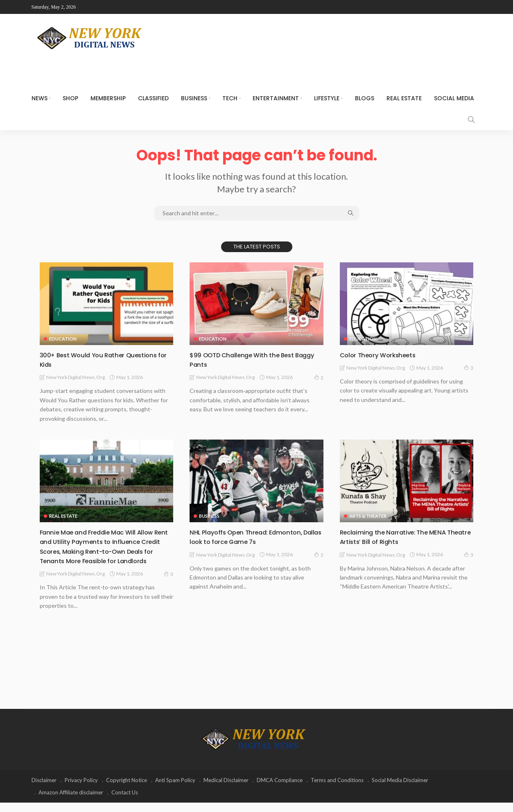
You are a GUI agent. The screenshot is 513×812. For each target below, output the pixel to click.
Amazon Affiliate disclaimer (71, 802)
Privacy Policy (81, 789)
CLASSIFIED (153, 98)
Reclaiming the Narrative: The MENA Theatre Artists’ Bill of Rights (399, 537)
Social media (454, 98)
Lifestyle (327, 98)
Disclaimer (44, 789)
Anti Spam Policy (175, 789)
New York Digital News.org (76, 377)
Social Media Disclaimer (400, 789)
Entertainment (276, 98)
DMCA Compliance (280, 789)
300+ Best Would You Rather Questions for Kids (106, 359)
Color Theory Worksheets (383, 355)
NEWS (40, 98)
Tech (230, 98)
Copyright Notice (127, 789)
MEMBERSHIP (108, 98)
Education (63, 339)
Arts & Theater (368, 516)
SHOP (70, 98)
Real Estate (404, 98)
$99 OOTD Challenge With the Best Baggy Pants (249, 359)
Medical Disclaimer (226, 789)
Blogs (365, 98)
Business (194, 98)
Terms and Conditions (337, 789)
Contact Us (125, 802)
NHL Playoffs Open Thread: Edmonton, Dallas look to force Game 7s (253, 537)
